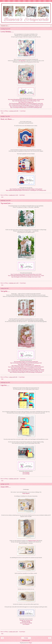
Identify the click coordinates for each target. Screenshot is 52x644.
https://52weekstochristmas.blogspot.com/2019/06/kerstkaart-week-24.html (26, 274)
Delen (2, 113)
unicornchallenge (26, 474)
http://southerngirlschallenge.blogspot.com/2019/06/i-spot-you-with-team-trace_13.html (26, 276)
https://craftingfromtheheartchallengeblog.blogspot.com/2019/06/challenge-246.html (26, 105)
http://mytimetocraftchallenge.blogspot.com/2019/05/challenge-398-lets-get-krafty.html (26, 367)
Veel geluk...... (5, 291)
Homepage (26, 638)
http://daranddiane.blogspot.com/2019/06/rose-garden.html (26, 362)
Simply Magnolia (26, 493)
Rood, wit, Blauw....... (7, 119)
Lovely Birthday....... (7, 32)
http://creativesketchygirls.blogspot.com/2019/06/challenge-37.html (26, 101)
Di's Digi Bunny (22, 61)
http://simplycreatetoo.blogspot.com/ (26, 102)
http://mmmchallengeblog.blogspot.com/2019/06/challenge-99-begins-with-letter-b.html (26, 99)
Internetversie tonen (26, 640)
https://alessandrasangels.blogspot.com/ (26, 364)
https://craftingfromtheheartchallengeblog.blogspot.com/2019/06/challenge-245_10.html (26, 371)
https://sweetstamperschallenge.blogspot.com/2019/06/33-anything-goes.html (26, 107)
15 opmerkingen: (22, 632)
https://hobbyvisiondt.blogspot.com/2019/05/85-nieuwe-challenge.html (26, 366)
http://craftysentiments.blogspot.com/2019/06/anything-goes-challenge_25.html (26, 106)
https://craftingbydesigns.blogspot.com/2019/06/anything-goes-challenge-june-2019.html (26, 370)
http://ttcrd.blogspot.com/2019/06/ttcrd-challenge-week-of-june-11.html (26, 277)
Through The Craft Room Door (26, 620)
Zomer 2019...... (6, 487)
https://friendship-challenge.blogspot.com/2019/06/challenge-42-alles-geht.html (26, 189)
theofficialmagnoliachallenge (26, 623)
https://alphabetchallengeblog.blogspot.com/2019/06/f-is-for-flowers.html (26, 368)
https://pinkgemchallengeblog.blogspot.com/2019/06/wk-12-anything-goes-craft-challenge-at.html (26, 190)
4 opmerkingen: (22, 195)
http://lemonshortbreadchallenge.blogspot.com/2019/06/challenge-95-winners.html (26, 103)
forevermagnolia (26, 624)
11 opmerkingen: (23, 111)
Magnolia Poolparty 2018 (33, 541)
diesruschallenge (26, 473)
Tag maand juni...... (7, 203)
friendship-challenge (26, 622)
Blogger (30, 643)
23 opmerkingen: (22, 377)
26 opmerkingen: (23, 283)
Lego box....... (5, 385)
